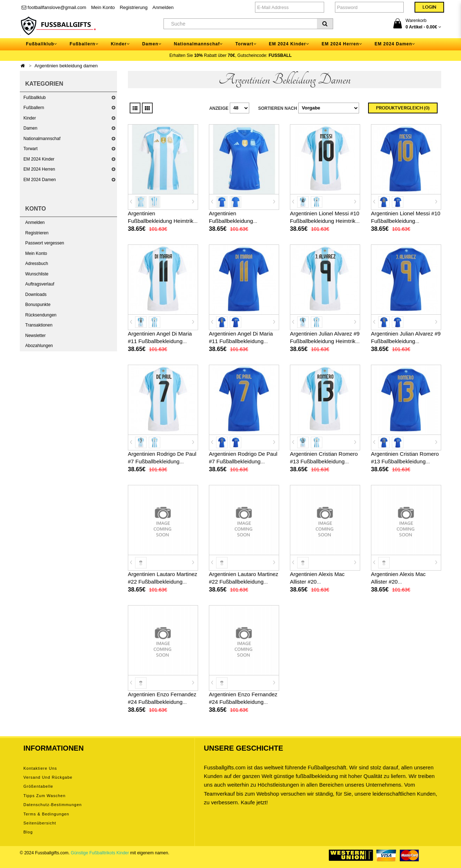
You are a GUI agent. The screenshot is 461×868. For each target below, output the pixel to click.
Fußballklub (35, 98)
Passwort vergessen (45, 243)
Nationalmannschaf (42, 139)
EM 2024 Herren (39, 169)
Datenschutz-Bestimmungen (53, 805)
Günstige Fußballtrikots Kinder (100, 853)
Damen (30, 128)
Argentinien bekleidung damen (66, 66)
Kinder (30, 118)
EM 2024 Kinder (39, 159)
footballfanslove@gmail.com (54, 7)
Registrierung (133, 7)
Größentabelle (38, 786)
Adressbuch (37, 264)
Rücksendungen (41, 315)
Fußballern (34, 108)
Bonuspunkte (38, 305)
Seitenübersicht (40, 823)
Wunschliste (37, 274)
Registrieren (37, 233)
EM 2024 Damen (40, 180)
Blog (28, 832)
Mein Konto (103, 7)
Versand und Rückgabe (48, 777)
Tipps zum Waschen (44, 796)
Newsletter (35, 336)
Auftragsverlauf (40, 284)
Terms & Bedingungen (46, 814)
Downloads (36, 294)
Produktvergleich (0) (403, 108)
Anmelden (163, 7)
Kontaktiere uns (40, 768)
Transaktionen (39, 325)
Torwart (30, 149)
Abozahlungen (39, 346)
